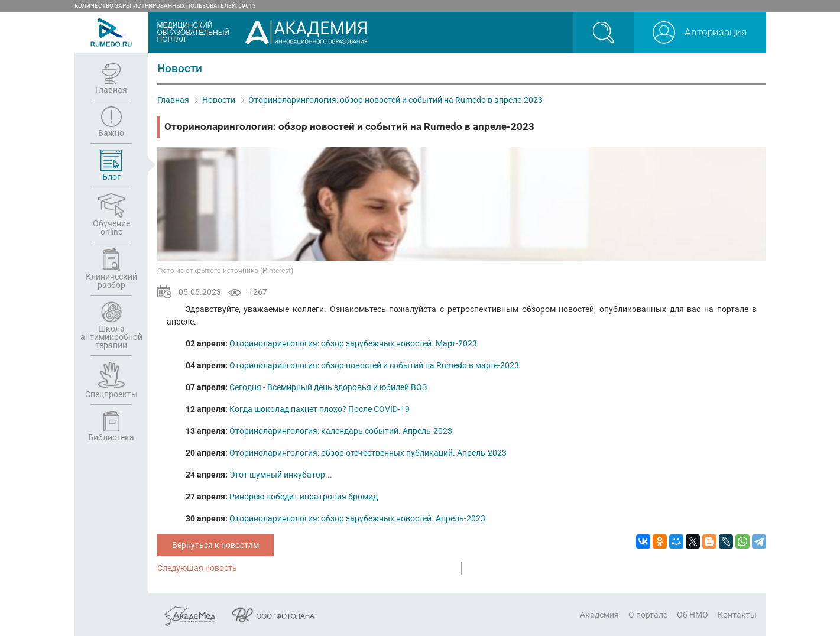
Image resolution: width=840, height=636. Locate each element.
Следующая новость (197, 568)
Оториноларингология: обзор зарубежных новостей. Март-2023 (353, 343)
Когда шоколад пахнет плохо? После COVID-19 (320, 409)
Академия (599, 615)
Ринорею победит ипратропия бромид (304, 497)
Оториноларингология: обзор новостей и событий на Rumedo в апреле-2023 (395, 100)
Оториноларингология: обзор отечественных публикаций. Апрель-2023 (368, 453)
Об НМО (693, 615)
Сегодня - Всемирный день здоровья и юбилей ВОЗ (328, 387)
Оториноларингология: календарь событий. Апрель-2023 (341, 431)
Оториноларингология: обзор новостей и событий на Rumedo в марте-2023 (374, 365)
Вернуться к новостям (215, 545)
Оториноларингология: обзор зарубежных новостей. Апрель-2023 (357, 518)
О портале (648, 615)
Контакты (737, 615)
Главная (173, 100)
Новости (219, 100)
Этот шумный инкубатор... (281, 475)
